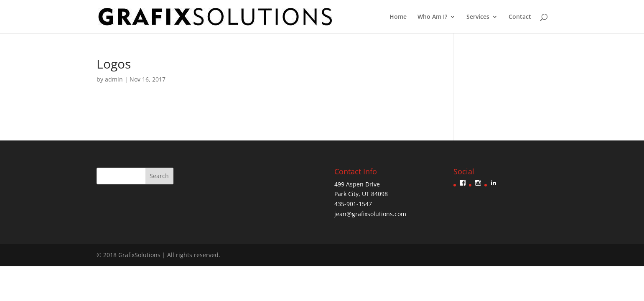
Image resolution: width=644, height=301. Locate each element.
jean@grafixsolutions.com (370, 214)
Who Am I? (432, 17)
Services (478, 17)
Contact (520, 17)
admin (114, 79)
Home (398, 17)
